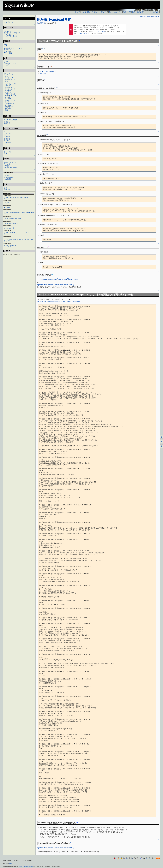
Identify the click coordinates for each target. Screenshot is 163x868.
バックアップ (101, 12)
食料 (6, 96)
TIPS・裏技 (8, 53)
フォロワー (9, 99)
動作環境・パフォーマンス (13, 48)
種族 (6, 76)
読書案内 (7, 123)
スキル (7, 78)
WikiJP (6, 176)
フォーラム (8, 152)
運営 (6, 188)
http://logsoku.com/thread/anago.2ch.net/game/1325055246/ (58, 302)
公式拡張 (7, 51)
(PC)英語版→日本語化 (11, 36)
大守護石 (8, 105)
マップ (6, 65)
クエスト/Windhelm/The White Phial (16, 198)
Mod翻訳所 (8, 179)
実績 (6, 110)
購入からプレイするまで (12, 33)
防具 (11, 87)
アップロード (101, 32)
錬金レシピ (9, 92)
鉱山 (6, 107)
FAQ (6, 45)
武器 (6, 87)
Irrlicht (11, 864)
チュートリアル (9, 34)
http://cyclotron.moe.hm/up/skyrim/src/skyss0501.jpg (59, 279)
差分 (93, 12)
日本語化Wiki (8, 177)
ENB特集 (8, 142)
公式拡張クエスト (10, 63)
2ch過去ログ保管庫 (10, 167)
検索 (134, 12)
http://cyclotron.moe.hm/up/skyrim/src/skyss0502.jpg (55, 285)
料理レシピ (13, 96)
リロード (117, 12)
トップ (77, 12)
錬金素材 (8, 91)
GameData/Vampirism (11, 223)
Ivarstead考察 (60, 20)
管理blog (7, 190)
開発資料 (7, 138)
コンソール (8, 133)
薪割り (11, 107)
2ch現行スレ (8, 166)
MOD (6, 135)
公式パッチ (8, 50)
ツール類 (7, 137)
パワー (13, 78)
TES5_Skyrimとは (10, 246)
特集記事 (7, 140)
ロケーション (9, 104)
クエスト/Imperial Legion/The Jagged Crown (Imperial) (19, 240)
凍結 (89, 12)
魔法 (6, 80)
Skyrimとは (8, 31)
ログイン (156, 12)
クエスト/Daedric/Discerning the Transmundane (19, 213)
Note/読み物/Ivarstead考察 (150, 17)
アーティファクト (11, 89)
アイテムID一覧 (9, 228)
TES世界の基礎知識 (11, 120)
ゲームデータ (8, 74)
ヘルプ (149, 12)
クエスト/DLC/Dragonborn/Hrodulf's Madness (19, 234)
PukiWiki (7, 207)
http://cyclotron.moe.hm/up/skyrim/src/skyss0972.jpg (55, 848)
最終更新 (140, 12)
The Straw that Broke (48, 71)
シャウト (12, 80)
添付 (111, 12)
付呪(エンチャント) (11, 94)
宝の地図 (8, 108)
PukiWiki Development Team (25, 866)
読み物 (42, 20)
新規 (125, 12)
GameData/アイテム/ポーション (15, 219)
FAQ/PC (7, 203)
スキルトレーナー (11, 100)
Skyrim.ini (7, 132)
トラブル (7, 46)
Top (38, 23)
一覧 (129, 12)
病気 (6, 81)
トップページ (8, 22)
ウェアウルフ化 (11, 84)
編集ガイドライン (85, 33)
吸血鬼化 (8, 85)
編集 (84, 12)
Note (6, 153)
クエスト (7, 62)
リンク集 (7, 164)
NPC (6, 97)
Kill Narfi (43, 74)
